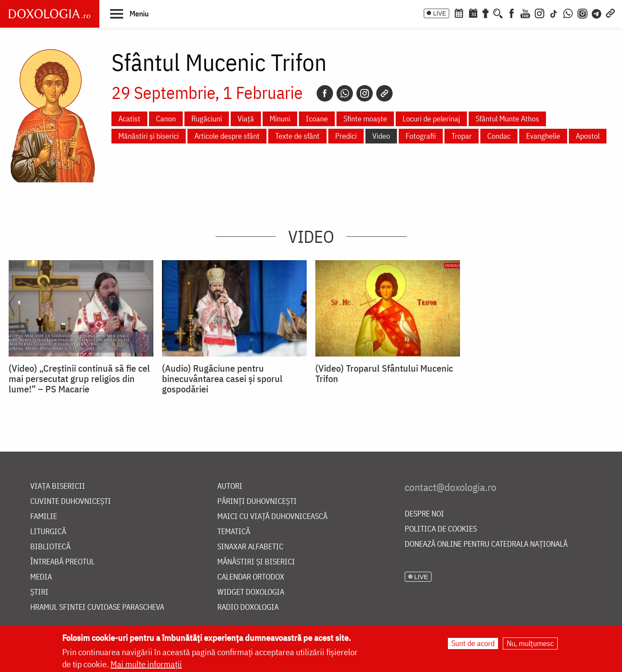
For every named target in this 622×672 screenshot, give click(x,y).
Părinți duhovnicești (257, 502)
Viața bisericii (58, 486)
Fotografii (421, 136)
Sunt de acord (473, 644)
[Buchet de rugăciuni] (486, 13)
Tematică (234, 532)
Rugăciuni (207, 119)
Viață (246, 119)
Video (381, 136)
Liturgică (48, 532)
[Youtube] (525, 13)
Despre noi (424, 514)
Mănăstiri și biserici (149, 136)
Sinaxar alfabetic (250, 547)
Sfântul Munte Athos (507, 119)
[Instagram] (539, 13)
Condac (499, 136)
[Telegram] (597, 13)
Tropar (462, 136)
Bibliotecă (50, 547)
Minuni (280, 119)
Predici (346, 136)
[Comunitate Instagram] (582, 13)
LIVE (440, 13)
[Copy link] (384, 93)
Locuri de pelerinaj (431, 119)
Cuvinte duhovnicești (71, 502)
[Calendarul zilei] (473, 13)
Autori (230, 486)
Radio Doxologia (248, 607)
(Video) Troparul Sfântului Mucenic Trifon (384, 373)
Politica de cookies (441, 529)
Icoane (317, 119)
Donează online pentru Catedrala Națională (486, 544)
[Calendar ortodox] (459, 13)
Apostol (588, 136)
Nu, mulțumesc (530, 644)
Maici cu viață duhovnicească (272, 517)
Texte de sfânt (297, 136)
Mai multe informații (146, 664)
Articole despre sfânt (227, 136)
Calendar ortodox (251, 577)
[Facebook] (512, 13)
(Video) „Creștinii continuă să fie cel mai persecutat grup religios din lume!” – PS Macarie (79, 379)
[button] (129, 13)
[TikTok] (554, 13)
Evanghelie (543, 136)
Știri (39, 592)
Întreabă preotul (62, 562)
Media (41, 577)
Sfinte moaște (365, 119)
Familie (44, 517)
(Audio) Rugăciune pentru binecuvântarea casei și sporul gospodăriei (222, 379)
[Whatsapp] (345, 93)
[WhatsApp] (568, 13)
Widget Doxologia (251, 592)
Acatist (129, 119)
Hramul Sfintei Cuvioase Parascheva (97, 607)
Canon (166, 119)
